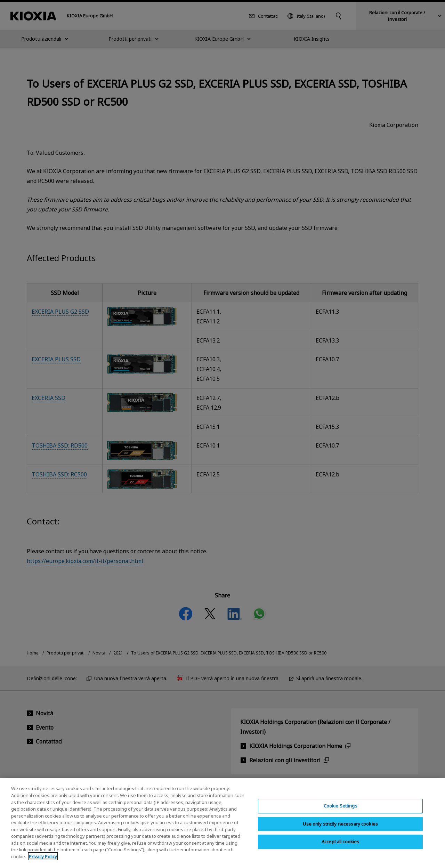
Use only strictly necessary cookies (340, 833)
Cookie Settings (341, 815)
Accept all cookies (340, 851)
